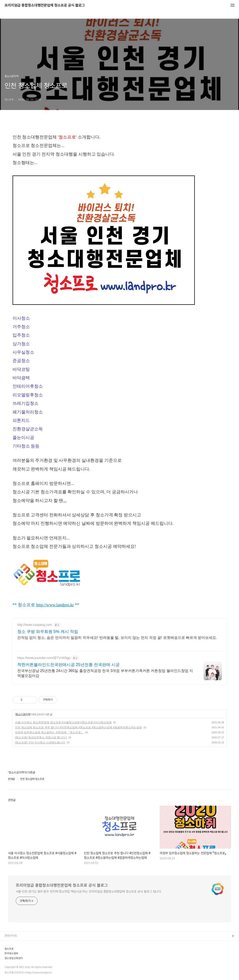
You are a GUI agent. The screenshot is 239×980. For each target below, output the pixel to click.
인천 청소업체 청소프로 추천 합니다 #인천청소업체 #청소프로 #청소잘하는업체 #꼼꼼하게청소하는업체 (78, 727)
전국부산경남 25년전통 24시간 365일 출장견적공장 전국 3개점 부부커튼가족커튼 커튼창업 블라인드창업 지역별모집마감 (105, 673)
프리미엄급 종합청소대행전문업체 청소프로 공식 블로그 (45, 5)
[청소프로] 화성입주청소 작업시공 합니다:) (41, 737)
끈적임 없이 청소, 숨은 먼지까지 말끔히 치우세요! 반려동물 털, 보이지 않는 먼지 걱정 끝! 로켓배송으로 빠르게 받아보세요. (117, 638)
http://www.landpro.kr (55, 605)
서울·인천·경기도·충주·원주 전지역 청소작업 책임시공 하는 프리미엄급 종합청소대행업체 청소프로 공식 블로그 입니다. (89, 891)
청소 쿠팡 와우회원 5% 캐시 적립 (48, 632)
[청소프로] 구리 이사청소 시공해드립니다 (40, 742)
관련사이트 (11, 936)
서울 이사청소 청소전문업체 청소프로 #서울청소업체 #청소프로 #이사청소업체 (63, 722)
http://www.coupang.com (35, 625)
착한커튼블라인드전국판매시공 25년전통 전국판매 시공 (68, 665)
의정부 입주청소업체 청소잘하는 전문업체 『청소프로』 (49, 732)
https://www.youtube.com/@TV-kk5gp (44, 658)
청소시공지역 (23, 714)
